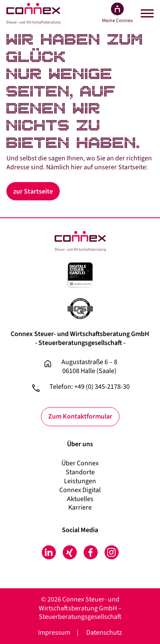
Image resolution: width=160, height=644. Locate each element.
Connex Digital (80, 490)
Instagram (112, 552)
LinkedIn (49, 552)
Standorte (80, 472)
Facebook (91, 552)
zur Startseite (33, 191)
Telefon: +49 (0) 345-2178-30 (90, 387)
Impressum (54, 633)
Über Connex (80, 463)
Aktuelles (80, 499)
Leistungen (80, 481)
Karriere (80, 507)
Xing (70, 552)
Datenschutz (104, 633)
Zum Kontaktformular (80, 416)
